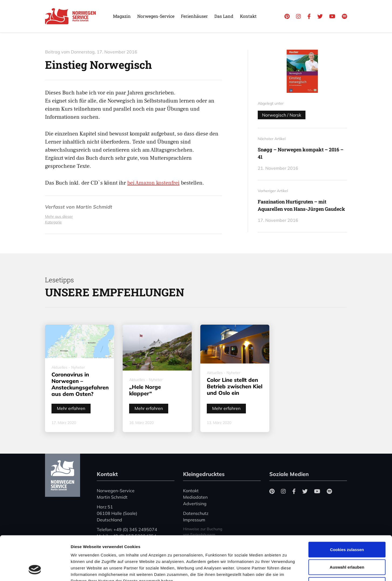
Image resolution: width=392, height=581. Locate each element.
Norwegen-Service (156, 16)
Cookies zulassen (347, 510)
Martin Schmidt (94, 207)
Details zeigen (287, 570)
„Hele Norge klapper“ (145, 390)
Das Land (224, 16)
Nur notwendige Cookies (347, 546)
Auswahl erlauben (347, 528)
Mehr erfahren (71, 408)
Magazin (122, 16)
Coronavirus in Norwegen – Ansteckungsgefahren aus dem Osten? (80, 384)
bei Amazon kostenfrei (153, 183)
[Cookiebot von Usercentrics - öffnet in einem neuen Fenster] (35, 570)
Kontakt (248, 16)
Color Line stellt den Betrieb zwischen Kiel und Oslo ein (235, 386)
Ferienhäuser (194, 16)
